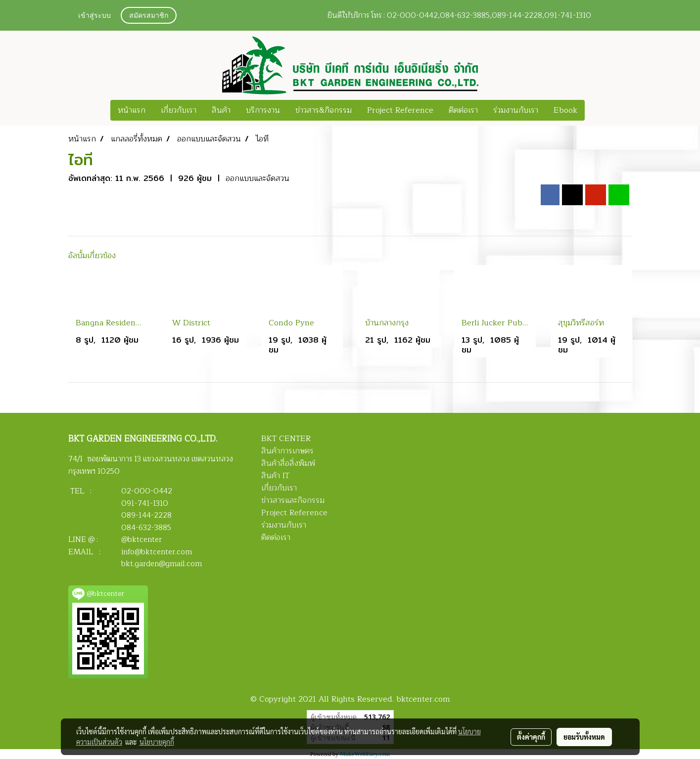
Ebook (565, 110)
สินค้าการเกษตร (287, 451)
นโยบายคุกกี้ (157, 742)
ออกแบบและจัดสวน (257, 179)
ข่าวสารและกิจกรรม (293, 500)
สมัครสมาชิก (149, 16)
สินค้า (221, 110)
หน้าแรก (132, 110)
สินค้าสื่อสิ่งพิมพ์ (288, 463)
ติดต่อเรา (463, 110)
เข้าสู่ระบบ (94, 16)
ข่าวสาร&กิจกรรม (324, 110)
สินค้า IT (275, 476)
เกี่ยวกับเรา (179, 110)
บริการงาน (263, 110)
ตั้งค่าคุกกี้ (531, 737)
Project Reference (400, 110)
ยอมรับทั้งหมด (584, 737)
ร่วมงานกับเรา (516, 110)
